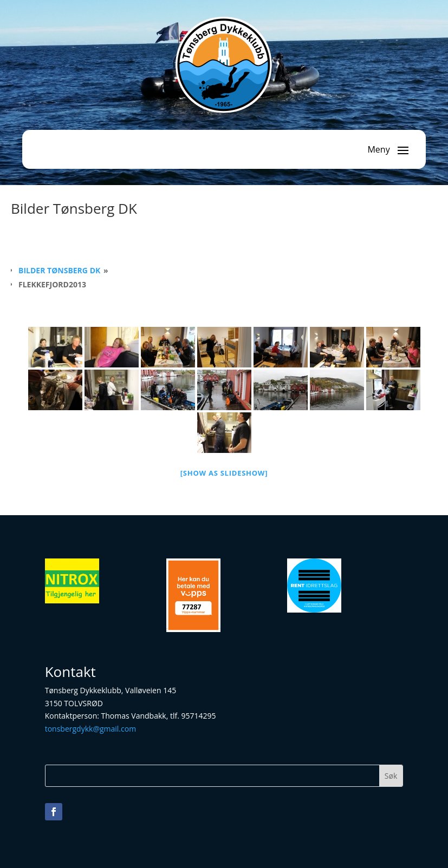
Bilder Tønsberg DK (59, 270)
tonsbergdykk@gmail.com (90, 729)
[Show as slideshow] (224, 473)
